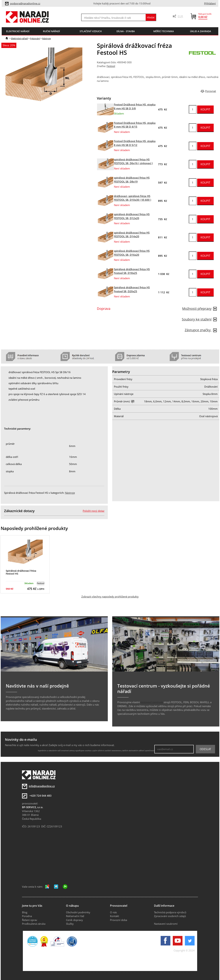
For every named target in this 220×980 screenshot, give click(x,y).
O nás (113, 912)
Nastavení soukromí (166, 924)
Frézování (35, 38)
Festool (111, 66)
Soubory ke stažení (199, 319)
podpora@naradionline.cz (25, 3)
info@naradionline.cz (42, 786)
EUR (180, 16)
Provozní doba (119, 920)
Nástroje (46, 38)
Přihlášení (210, 3)
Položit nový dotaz (94, 511)
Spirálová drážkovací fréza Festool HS (21, 572)
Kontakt (115, 916)
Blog (25, 912)
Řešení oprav (30, 920)
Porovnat (211, 91)
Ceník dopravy (74, 920)
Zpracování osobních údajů (170, 916)
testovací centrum (152, 702)
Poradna (27, 916)
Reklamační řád (75, 916)
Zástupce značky (201, 330)
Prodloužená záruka (34, 924)
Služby (70, 924)
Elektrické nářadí (19, 38)
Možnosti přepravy (199, 309)
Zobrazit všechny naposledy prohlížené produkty (110, 597)
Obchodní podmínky (78, 912)
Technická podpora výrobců (170, 912)
